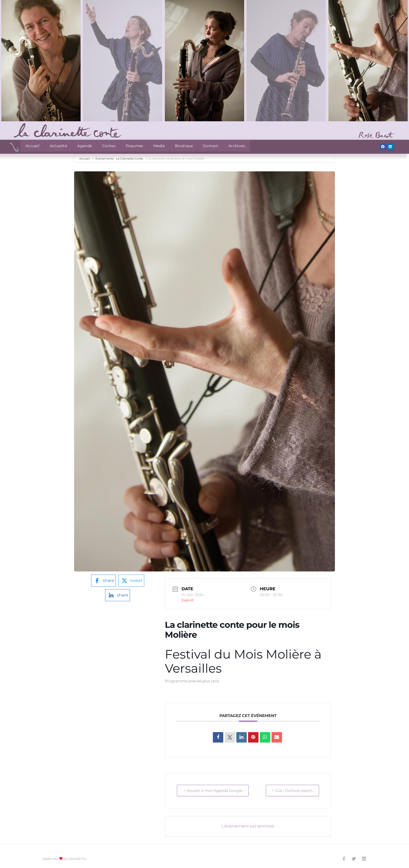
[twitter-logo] (131, 581)
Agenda (85, 146)
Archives (237, 146)
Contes (109, 146)
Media (159, 146)
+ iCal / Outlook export (290, 790)
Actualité (59, 146)
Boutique (184, 146)
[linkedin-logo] (118, 595)
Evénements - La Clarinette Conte (119, 159)
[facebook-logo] (103, 581)
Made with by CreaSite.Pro (64, 859)
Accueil (33, 146)
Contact (211, 146)
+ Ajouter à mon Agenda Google (216, 790)
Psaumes (134, 146)
